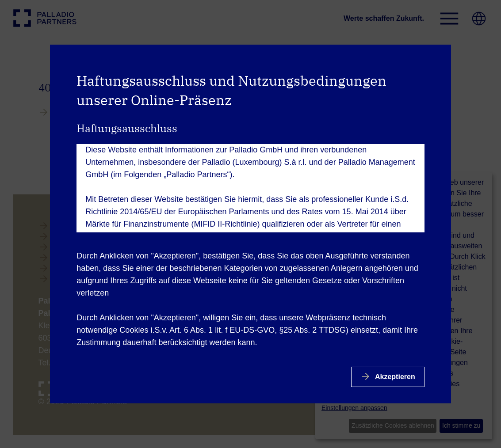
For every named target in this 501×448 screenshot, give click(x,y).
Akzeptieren (394, 377)
